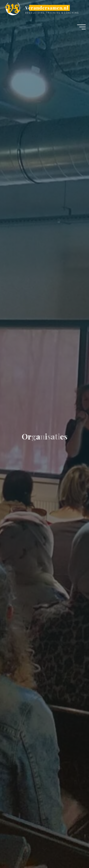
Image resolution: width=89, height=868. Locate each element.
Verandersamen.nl (47, 8)
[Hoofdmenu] (81, 27)
